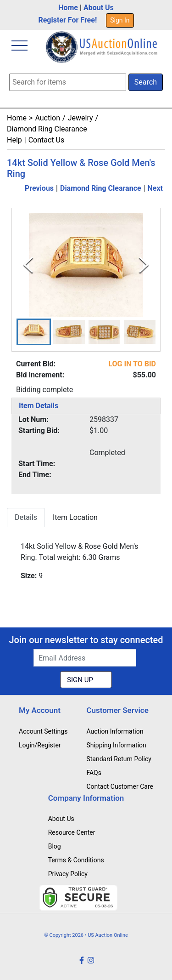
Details (26, 517)
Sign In (120, 20)
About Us (99, 8)
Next (155, 188)
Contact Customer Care (120, 786)
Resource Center (72, 832)
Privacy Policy (68, 874)
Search (146, 82)
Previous (39, 188)
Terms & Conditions (76, 860)
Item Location (75, 517)
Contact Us (47, 140)
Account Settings (43, 731)
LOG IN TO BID (132, 364)
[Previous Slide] (28, 265)
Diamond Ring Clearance (47, 129)
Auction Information (115, 731)
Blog (55, 846)
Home (68, 8)
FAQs (94, 773)
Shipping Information (116, 745)
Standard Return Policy (119, 759)
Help (14, 140)
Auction (47, 118)
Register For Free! (67, 20)
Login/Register (40, 745)
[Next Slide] (144, 265)
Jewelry (80, 118)
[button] (34, 332)
